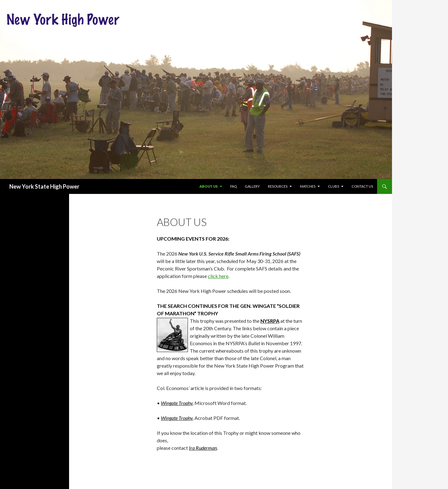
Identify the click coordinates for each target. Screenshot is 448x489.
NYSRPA (270, 321)
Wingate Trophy (177, 403)
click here (218, 276)
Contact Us (362, 186)
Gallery (252, 186)
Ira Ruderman (203, 448)
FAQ (233, 186)
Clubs (334, 186)
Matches (308, 186)
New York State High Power (44, 186)
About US (209, 186)
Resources (278, 186)
